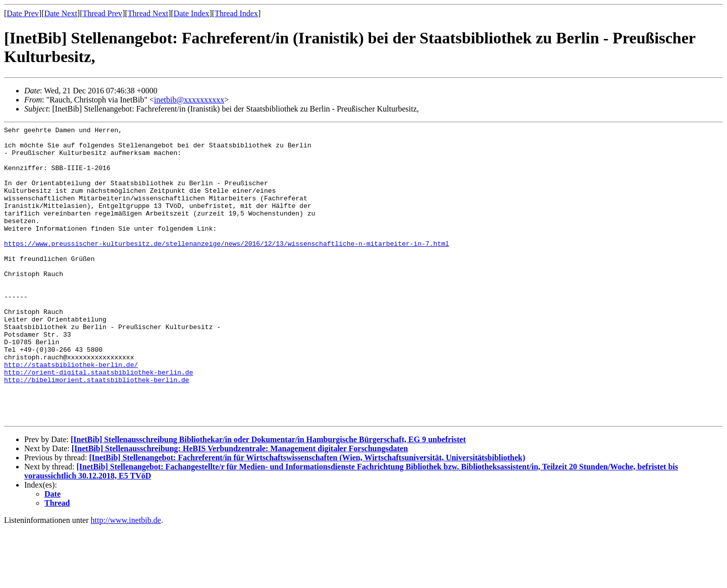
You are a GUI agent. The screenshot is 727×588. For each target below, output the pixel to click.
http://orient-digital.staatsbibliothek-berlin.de (98, 422)
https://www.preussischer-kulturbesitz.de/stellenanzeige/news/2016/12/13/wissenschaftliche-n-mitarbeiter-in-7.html (226, 268)
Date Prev (23, 13)
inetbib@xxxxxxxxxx (189, 100)
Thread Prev (102, 13)
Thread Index (236, 13)
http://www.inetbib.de (126, 579)
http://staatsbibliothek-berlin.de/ (71, 413)
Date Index (192, 13)
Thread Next (148, 13)
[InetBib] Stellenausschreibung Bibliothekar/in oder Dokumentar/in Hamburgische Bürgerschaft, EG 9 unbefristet (268, 498)
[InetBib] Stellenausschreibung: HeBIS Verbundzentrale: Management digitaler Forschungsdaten (240, 507)
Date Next (61, 13)
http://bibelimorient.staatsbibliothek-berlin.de (97, 431)
